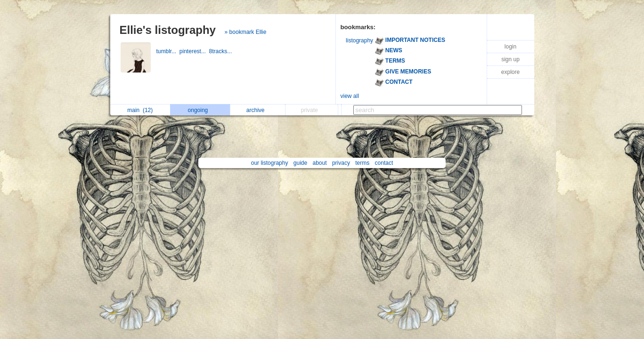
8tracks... (221, 51)
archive (258, 110)
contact (384, 163)
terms (362, 163)
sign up (510, 59)
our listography (270, 163)
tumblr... (168, 51)
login (510, 47)
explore (510, 72)
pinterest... (194, 51)
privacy (341, 163)
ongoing (200, 110)
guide (300, 163)
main (140, 110)
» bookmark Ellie (246, 32)
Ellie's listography (168, 30)
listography (359, 40)
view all (350, 96)
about (320, 163)
